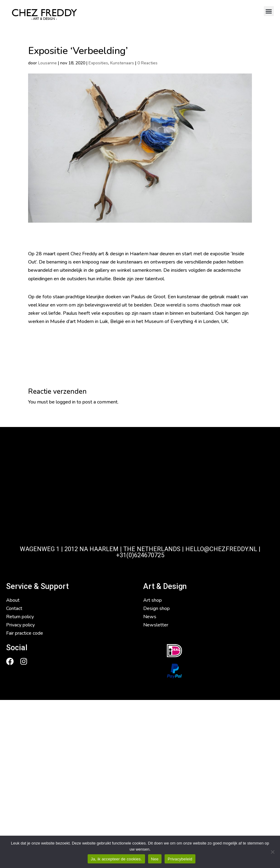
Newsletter (156, 625)
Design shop (156, 608)
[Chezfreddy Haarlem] (140, 494)
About (13, 600)
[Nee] (272, 852)
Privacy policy (20, 625)
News (150, 617)
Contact (14, 608)
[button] (269, 11)
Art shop (153, 600)
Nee (155, 859)
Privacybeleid (180, 859)
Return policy (20, 617)
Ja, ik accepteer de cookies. (116, 859)
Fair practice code (25, 633)
